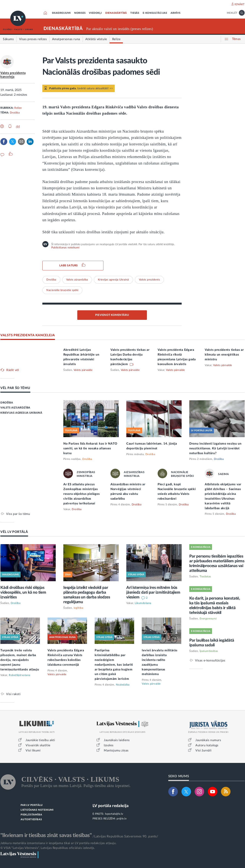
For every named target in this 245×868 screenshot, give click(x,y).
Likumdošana (143, 603)
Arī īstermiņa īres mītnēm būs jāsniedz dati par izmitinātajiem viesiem (153, 592)
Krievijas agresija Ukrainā (113, 280)
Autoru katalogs (207, 745)
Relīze (18, 108)
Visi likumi (33, 750)
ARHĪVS (176, 13)
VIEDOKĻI (95, 13)
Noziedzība (123, 685)
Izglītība (79, 608)
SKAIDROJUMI (61, 13)
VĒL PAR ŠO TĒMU (15, 388)
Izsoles (109, 745)
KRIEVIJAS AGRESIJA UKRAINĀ (21, 413)
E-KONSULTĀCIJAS (155, 13)
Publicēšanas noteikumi (65, 248)
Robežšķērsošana (20, 675)
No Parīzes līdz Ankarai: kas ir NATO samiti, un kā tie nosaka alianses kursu (90, 448)
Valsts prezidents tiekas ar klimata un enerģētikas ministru (224, 355)
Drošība (15, 113)
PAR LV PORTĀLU (32, 805)
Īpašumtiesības (209, 651)
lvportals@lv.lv (114, 814)
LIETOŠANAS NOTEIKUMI (37, 810)
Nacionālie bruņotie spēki (62, 290)
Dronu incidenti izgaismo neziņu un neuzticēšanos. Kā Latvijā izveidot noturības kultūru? (215, 448)
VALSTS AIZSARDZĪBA (15, 408)
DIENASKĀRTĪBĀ (116, 13)
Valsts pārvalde (83, 370)
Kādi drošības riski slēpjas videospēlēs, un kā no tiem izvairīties (23, 592)
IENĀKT (240, 4)
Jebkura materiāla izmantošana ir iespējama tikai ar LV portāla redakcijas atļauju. (58, 843)
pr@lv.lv (122, 819)
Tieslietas (205, 577)
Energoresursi (208, 619)
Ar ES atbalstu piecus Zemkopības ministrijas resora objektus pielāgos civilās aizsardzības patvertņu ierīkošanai (82, 494)
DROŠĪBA (7, 403)
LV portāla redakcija (111, 806)
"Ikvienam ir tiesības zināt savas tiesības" (46, 835)
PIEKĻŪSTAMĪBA (31, 815)
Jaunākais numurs (208, 740)
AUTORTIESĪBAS (31, 820)
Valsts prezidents (149, 280)
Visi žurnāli (203, 750)
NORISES (80, 13)
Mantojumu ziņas (116, 750)
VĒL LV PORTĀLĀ (14, 532)
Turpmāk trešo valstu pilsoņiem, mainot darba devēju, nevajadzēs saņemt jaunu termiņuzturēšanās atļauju (20, 660)
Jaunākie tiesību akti (40, 740)
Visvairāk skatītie (38, 745)
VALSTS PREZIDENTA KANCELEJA (28, 335)
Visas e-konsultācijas (210, 660)
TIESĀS (135, 13)
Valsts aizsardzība (77, 280)
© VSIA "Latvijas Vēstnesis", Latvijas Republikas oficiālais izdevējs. (48, 848)
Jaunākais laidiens (117, 740)
